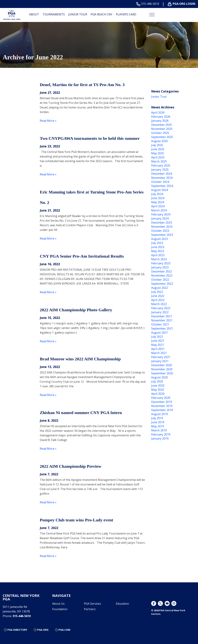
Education (122, 604)
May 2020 (158, 390)
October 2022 (160, 280)
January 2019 (160, 438)
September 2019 (162, 410)
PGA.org (43, 630)
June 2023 (158, 247)
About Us (58, 604)
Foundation (60, 609)
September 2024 (162, 186)
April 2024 (158, 206)
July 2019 (157, 418)
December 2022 (162, 271)
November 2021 (162, 320)
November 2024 (162, 178)
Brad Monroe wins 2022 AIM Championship (80, 359)
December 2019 (162, 402)
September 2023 (162, 235)
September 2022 (162, 284)
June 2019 (158, 422)
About (34, 14)
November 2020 (162, 369)
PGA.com (64, 630)
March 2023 (159, 259)
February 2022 (161, 308)
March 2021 (159, 353)
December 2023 (162, 223)
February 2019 (161, 434)
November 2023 (162, 227)
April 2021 (158, 349)
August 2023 (159, 239)
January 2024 (160, 218)
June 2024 (158, 198)
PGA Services (92, 604)
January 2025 (160, 170)
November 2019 (162, 406)
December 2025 (162, 125)
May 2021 (158, 345)
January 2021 (160, 361)
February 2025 (161, 165)
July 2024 (157, 194)
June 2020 (158, 386)
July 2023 (157, 243)
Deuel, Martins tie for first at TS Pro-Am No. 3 (82, 85)
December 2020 (162, 365)
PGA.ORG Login (182, 4)
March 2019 (159, 430)
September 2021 (162, 328)
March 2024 (159, 210)
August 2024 (159, 190)
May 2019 (158, 426)
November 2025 (162, 129)
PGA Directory (17, 630)
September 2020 (162, 373)
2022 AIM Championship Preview (71, 466)
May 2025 (158, 153)
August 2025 (159, 141)
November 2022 (162, 275)
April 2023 (158, 255)
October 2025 (160, 133)
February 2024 (161, 214)
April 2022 (158, 300)
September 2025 (162, 137)
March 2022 (159, 304)
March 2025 (159, 161)
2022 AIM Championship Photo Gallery (76, 310)
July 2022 (157, 292)
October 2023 (160, 231)
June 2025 (158, 149)
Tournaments (54, 14)
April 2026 (158, 113)
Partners (90, 609)
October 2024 (160, 182)
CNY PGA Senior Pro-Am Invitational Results (82, 256)
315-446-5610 (148, 4)
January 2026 (160, 121)
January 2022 (160, 312)
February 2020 (161, 398)
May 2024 (158, 202)
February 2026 (161, 117)
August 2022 (159, 288)
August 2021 (159, 333)
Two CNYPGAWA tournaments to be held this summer (90, 138)
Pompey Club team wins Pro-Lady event (76, 520)
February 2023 (161, 263)
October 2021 (160, 324)
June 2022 (158, 296)
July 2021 (157, 337)
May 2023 (158, 251)
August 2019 (159, 414)
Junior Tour (78, 14)
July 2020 (157, 381)
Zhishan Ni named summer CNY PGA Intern (81, 413)
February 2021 (161, 357)
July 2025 (157, 145)
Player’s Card (126, 14)
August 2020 (159, 377)
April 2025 (158, 157)
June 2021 (158, 341)
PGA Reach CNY (101, 14)
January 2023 (160, 267)
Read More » (48, 121)
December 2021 (162, 316)
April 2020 (158, 394)
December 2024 (162, 174)
